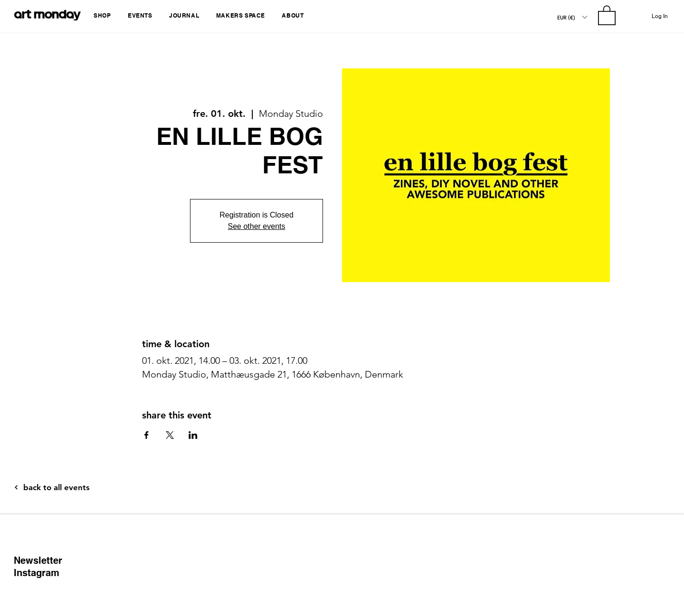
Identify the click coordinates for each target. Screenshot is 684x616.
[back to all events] (81, 487)
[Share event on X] (170, 435)
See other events (257, 226)
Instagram (37, 573)
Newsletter (38, 560)
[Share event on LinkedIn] (193, 435)
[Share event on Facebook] (147, 435)
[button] (104, 15)
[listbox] (572, 17)
